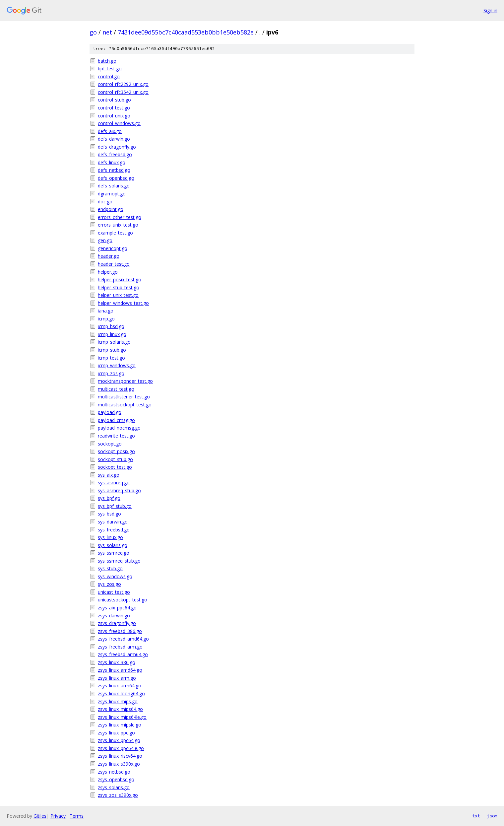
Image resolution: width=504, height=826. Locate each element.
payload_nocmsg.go (119, 428)
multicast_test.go (116, 389)
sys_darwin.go (113, 522)
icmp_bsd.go (111, 326)
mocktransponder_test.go (125, 381)
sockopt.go (110, 444)
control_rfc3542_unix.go (123, 92)
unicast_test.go (114, 592)
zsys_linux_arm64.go (120, 686)
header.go (109, 256)
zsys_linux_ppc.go (116, 733)
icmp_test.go (111, 358)
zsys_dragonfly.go (117, 623)
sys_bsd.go (109, 514)
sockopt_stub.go (115, 459)
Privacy (58, 816)
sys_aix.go (109, 475)
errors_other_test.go (120, 217)
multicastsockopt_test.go (125, 405)
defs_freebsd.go (115, 154)
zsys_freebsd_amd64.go (123, 639)
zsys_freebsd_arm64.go (123, 654)
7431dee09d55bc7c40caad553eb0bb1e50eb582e (186, 32)
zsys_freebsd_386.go (120, 631)
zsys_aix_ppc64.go (117, 608)
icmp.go (106, 319)
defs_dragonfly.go (117, 147)
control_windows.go (119, 123)
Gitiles (40, 816)
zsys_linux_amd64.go (120, 670)
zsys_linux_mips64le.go (122, 717)
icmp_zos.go (111, 373)
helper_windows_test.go (123, 303)
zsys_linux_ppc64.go (119, 740)
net (107, 32)
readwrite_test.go (116, 436)
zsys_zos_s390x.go (118, 795)
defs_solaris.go (114, 186)
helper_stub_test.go (119, 287)
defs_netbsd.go (114, 170)
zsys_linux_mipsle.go (120, 725)
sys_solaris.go (113, 545)
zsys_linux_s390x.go (119, 764)
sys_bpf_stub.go (115, 506)
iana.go (106, 311)
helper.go (108, 272)
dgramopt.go (112, 194)
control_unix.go (114, 116)
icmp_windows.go (117, 365)
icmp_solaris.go (114, 342)
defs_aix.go (110, 131)
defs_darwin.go (114, 139)
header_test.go (114, 264)
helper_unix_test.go (118, 295)
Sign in (490, 10)
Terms (77, 816)
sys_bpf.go (109, 498)
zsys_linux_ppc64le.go (121, 748)
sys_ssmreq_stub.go (119, 561)
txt (476, 816)
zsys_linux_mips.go (118, 701)
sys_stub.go (110, 568)
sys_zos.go (109, 584)
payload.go (110, 412)
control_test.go (114, 108)
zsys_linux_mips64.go (120, 709)
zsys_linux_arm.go (117, 678)
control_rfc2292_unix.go (123, 84)
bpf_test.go (110, 69)
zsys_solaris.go (114, 787)
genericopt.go (113, 248)
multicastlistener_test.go (124, 397)
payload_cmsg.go (116, 420)
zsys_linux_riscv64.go (120, 756)
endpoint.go (111, 209)
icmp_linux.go (112, 334)
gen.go (105, 240)
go (93, 32)
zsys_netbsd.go (114, 772)
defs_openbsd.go (116, 178)
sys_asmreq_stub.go (119, 490)
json (492, 816)
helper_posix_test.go (120, 279)
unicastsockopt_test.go (123, 600)
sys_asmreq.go (114, 482)
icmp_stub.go (112, 350)
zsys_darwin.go (114, 616)
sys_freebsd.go (114, 530)
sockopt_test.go (115, 467)
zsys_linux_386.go (117, 662)
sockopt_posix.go (116, 451)
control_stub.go (114, 100)
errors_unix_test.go (118, 225)
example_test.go (115, 233)
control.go (109, 76)
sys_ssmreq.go (114, 553)
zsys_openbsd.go (116, 779)
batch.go (107, 61)
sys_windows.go (115, 576)
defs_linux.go (112, 162)
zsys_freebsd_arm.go (120, 647)
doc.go (105, 202)
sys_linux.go (110, 537)
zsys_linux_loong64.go (121, 693)
